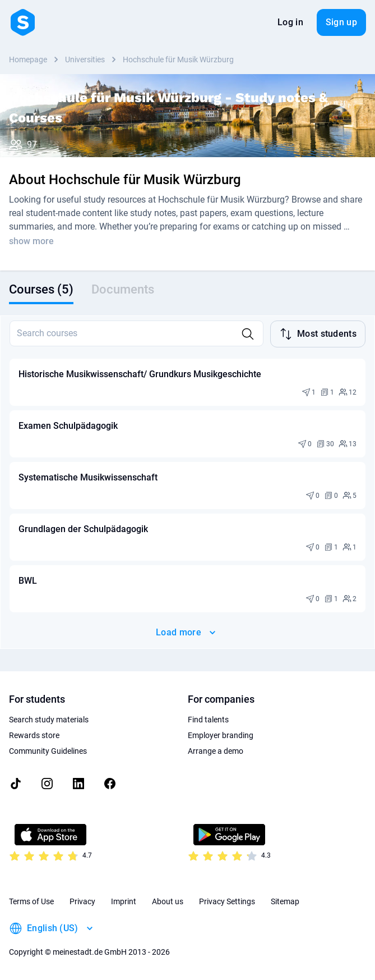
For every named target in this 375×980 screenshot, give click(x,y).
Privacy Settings (227, 901)
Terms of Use (31, 901)
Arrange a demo (216, 751)
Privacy (82, 901)
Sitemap (285, 901)
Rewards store (34, 735)
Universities (85, 59)
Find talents (208, 720)
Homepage (28, 59)
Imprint (124, 901)
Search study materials (49, 720)
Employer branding (221, 735)
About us (168, 901)
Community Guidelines (48, 751)
